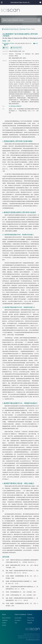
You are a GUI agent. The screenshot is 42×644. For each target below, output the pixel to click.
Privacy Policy (31, 618)
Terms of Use (31, 620)
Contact (4, 623)
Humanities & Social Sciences (11, 29)
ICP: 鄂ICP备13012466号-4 (33, 640)
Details (33, 29)
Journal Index (18, 618)
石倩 (9, 41)
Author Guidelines (20, 614)
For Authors (18, 620)
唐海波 (4, 41)
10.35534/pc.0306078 (15, 106)
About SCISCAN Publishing (6, 619)
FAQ (16, 623)
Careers (4, 625)
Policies (30, 614)
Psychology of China (25, 29)
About (4, 614)
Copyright (30, 623)
